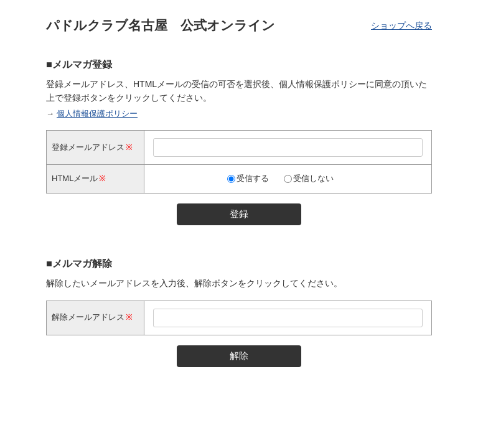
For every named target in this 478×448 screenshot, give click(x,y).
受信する (253, 178)
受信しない (313, 178)
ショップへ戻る (401, 26)
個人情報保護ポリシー (97, 114)
